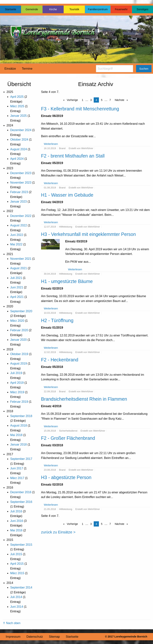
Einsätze (10, 69)
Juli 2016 (16, 511)
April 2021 (17, 297)
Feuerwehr (121, 9)
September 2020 (21, 311)
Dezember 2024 (21, 130)
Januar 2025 (18, 116)
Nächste (120, 100)
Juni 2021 (17, 287)
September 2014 (21, 587)
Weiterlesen (51, 144)
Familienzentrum (98, 9)
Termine (27, 69)
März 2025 (17, 106)
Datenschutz (35, 637)
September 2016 (21, 502)
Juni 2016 (17, 521)
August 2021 (19, 268)
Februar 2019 (19, 402)
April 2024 (17, 159)
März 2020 (17, 321)
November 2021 (21, 259)
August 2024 (19, 149)
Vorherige (72, 100)
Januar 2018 (18, 445)
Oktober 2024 (19, 140)
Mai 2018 (16, 435)
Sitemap (54, 637)
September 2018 (21, 416)
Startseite (11, 9)
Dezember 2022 (21, 216)
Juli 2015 (16, 554)
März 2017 (17, 478)
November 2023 (21, 183)
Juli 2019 (16, 373)
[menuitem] (10, 69)
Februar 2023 (19, 192)
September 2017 (21, 459)
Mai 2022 (16, 244)
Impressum (13, 637)
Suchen (144, 69)
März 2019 (17, 392)
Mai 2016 (16, 530)
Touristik (74, 9)
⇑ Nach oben (12, 623)
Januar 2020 (18, 340)
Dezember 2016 (21, 492)
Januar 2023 (18, 202)
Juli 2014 (16, 597)
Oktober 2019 (19, 354)
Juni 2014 (17, 607)
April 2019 (17, 383)
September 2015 (21, 545)
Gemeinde (32, 9)
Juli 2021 (16, 278)
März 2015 (17, 573)
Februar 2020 (19, 330)
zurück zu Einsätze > (58, 532)
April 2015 (17, 564)
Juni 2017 (17, 468)
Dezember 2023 (21, 173)
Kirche (53, 9)
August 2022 (19, 225)
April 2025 (17, 97)
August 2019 (19, 364)
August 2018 (19, 426)
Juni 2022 (17, 235)
